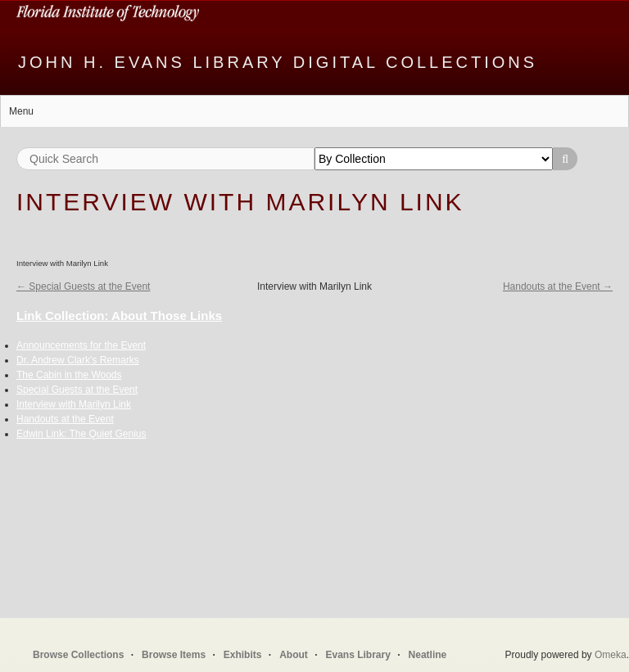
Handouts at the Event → (558, 286)
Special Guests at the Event (77, 390)
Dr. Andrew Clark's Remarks (78, 360)
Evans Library (357, 655)
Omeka (611, 655)
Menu (21, 111)
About (294, 655)
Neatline (428, 655)
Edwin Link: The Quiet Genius (81, 434)
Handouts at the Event (65, 419)
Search (565, 159)
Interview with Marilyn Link (74, 404)
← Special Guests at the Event (83, 286)
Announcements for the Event (81, 345)
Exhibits (243, 655)
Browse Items (174, 655)
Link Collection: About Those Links (119, 316)
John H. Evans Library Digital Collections (278, 62)
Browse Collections (78, 655)
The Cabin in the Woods (69, 375)
